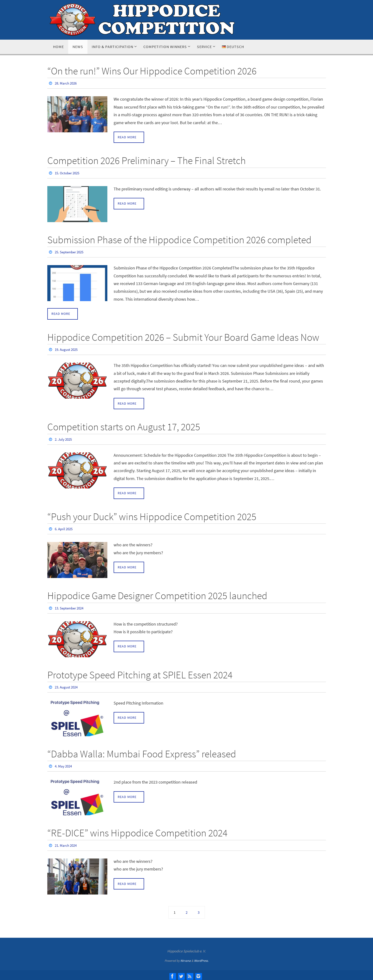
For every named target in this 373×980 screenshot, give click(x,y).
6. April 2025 (65, 528)
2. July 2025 (64, 438)
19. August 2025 (67, 349)
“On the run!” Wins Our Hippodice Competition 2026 (152, 71)
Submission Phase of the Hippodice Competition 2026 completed (179, 239)
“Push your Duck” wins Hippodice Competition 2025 (152, 516)
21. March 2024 (67, 844)
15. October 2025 (68, 173)
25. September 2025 (71, 252)
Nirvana (186, 959)
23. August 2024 (67, 686)
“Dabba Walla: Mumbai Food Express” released (142, 752)
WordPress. (201, 959)
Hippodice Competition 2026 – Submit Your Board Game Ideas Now (183, 337)
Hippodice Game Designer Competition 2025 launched (157, 595)
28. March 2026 (67, 83)
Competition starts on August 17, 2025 (124, 426)
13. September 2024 (71, 607)
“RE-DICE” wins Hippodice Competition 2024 (137, 831)
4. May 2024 (64, 765)
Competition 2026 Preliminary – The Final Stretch (147, 160)
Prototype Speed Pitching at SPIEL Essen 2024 (140, 673)
